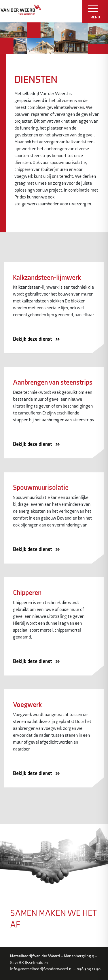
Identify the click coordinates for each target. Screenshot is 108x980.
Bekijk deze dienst (38, 339)
